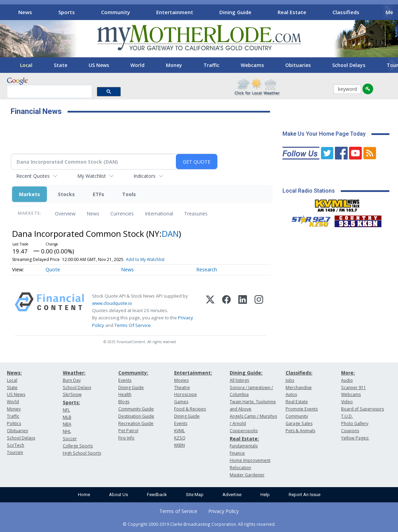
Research (207, 269)
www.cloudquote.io (112, 303)
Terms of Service (178, 511)
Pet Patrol (128, 431)
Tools (129, 194)
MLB (67, 417)
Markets (29, 194)
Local (26, 65)
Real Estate (292, 12)
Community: (133, 373)
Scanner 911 (354, 388)
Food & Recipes (190, 409)
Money (174, 65)
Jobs (290, 380)
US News (99, 65)
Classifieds (346, 12)
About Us (118, 495)
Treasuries (196, 214)
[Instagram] (259, 311)
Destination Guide (136, 416)
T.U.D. (347, 416)
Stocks (66, 194)
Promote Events (302, 409)
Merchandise (299, 388)
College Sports (78, 446)
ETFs (98, 194)
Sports (67, 12)
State (61, 65)
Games (181, 402)
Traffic (211, 65)
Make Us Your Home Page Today (324, 134)
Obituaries (298, 65)
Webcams (252, 65)
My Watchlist (92, 176)
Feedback (157, 495)
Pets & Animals (300, 431)
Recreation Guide (136, 423)
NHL (67, 431)
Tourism (15, 452)
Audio (347, 380)
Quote (53, 269)
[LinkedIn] (243, 311)
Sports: (71, 402)
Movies (181, 380)
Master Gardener (247, 475)
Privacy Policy (223, 511)
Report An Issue (305, 495)
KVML (180, 431)
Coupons (350, 431)
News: (14, 373)
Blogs (124, 402)
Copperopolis (244, 431)
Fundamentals (244, 446)
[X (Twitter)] (210, 311)
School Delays (349, 65)
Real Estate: (244, 439)
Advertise (232, 495)
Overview (65, 214)
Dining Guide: (246, 373)
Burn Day (72, 380)
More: (348, 373)
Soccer (70, 439)
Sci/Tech (16, 445)
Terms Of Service (133, 325)
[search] (49, 92)
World (137, 65)
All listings (239, 380)
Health (125, 394)
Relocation (240, 468)
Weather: (74, 373)
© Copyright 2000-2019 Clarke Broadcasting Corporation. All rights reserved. (199, 524)
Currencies (122, 214)
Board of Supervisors (362, 409)
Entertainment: (193, 373)
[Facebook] (226, 311)
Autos (291, 394)
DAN (170, 234)
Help (265, 495)
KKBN (180, 445)
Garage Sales (299, 423)
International (159, 214)
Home (84, 495)
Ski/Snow (72, 394)
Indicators (145, 176)
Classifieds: (299, 373)
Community (116, 12)
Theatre (182, 388)
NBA (67, 424)
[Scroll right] (388, 11)
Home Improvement (250, 460)
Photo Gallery (355, 423)
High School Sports (82, 453)
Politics (14, 423)
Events (125, 380)
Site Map (195, 495)
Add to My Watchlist (145, 259)
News (25, 12)
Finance (237, 453)
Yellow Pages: (355, 438)
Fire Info (126, 438)
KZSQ (180, 438)
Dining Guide (235, 12)
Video (347, 402)
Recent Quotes (33, 176)
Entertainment (175, 12)
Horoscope (186, 394)
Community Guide (136, 409)
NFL (66, 410)
